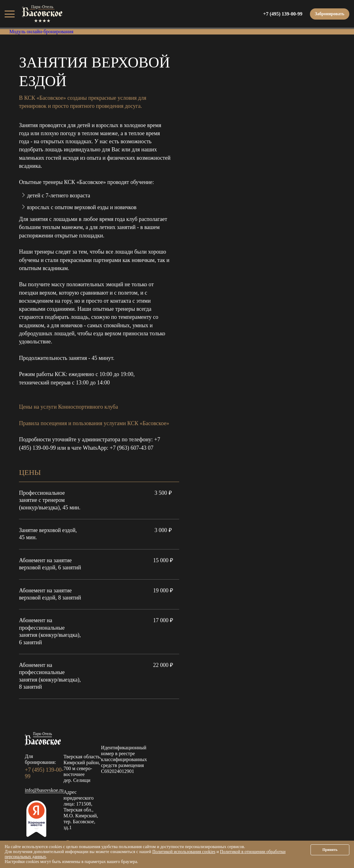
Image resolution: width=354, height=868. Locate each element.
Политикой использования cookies (184, 852)
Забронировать (330, 14)
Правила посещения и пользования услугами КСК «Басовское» (94, 423)
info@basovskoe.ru (44, 790)
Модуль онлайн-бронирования (41, 32)
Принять (330, 850)
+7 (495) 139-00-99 (283, 14)
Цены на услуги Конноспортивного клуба (68, 407)
